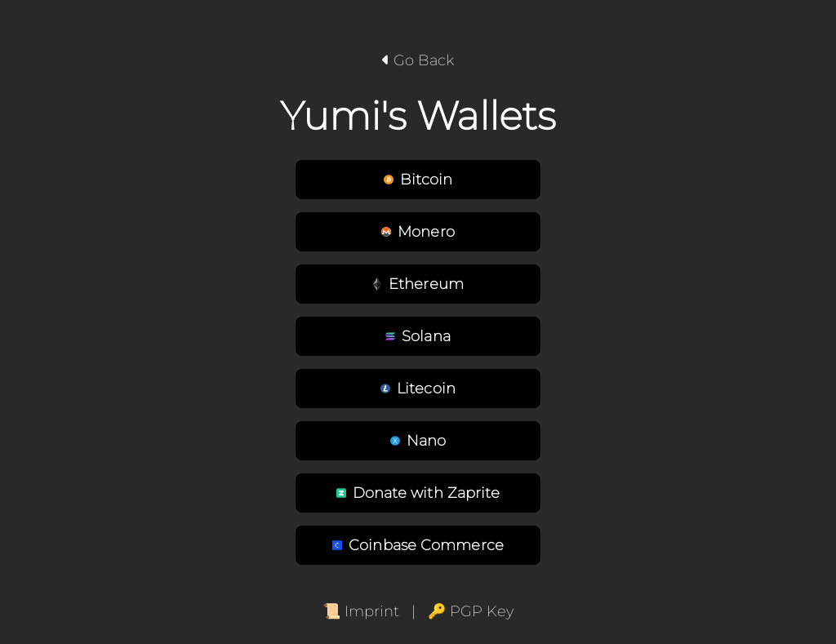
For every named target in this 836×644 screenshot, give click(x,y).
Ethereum (418, 284)
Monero (418, 232)
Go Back (418, 60)
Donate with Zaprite (418, 493)
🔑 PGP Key (471, 611)
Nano (418, 441)
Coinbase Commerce (418, 545)
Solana (418, 336)
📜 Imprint (361, 611)
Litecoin (418, 389)
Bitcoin (418, 180)
